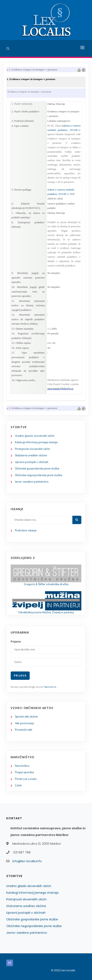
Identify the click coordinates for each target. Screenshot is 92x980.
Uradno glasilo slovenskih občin (35, 436)
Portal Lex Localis (26, 779)
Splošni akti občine (26, 717)
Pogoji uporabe (24, 772)
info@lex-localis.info (27, 861)
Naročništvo (22, 766)
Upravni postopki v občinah (32, 462)
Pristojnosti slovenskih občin (32, 449)
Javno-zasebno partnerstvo (32, 482)
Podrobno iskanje (26, 531)
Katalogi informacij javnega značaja (36, 442)
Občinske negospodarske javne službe (38, 475)
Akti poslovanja (24, 723)
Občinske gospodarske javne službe (37, 469)
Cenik (18, 786)
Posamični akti (24, 730)
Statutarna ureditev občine (31, 455)
